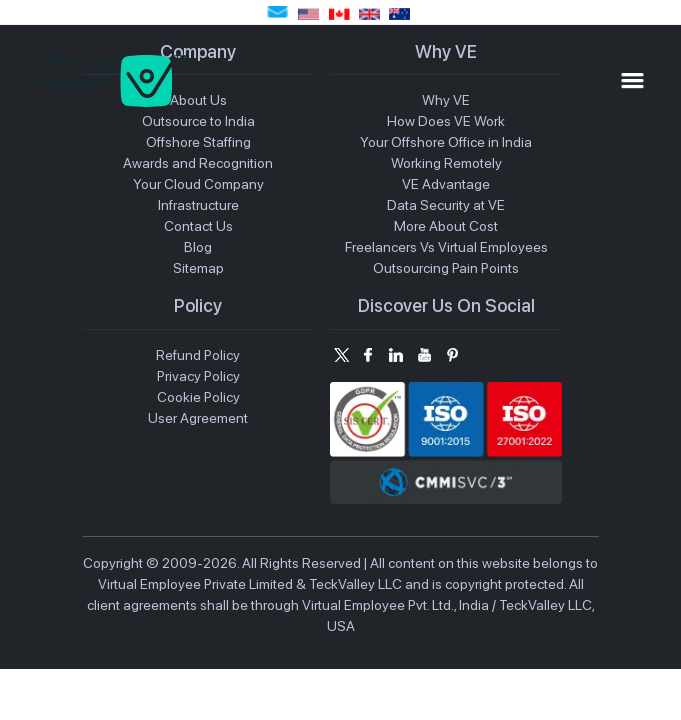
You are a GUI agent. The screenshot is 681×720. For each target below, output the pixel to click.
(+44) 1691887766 (369, 14)
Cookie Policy (198, 397)
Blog (198, 247)
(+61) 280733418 (399, 14)
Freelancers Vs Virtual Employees (446, 247)
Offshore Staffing (198, 142)
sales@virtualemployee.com (277, 12)
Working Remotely (446, 163)
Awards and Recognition (198, 163)
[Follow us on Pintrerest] (452, 355)
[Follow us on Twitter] (340, 355)
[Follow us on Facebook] (368, 355)
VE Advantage (446, 184)
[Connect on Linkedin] (396, 355)
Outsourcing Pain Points (446, 268)
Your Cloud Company (198, 184)
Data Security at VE (446, 205)
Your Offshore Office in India (446, 142)
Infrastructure (198, 205)
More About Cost (446, 226)
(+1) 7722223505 (308, 14)
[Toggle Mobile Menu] (633, 81)
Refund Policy (198, 355)
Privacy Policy (198, 376)
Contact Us (198, 226)
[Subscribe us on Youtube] (424, 355)
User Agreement (198, 418)
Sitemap (198, 268)
